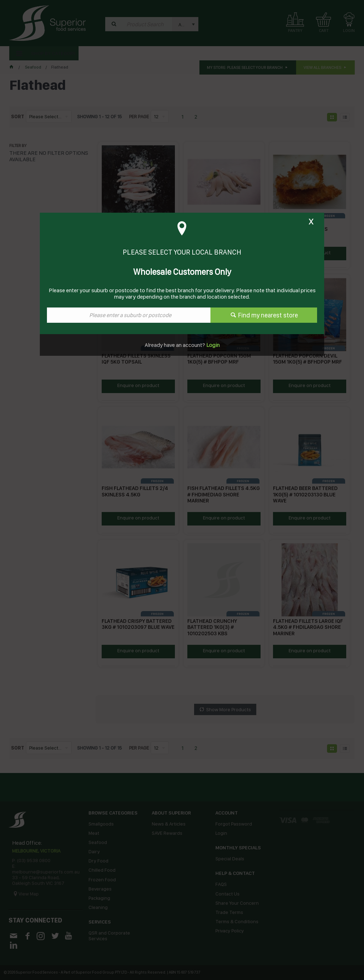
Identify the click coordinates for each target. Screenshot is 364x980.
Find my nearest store (268, 315)
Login (212, 345)
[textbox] (129, 315)
